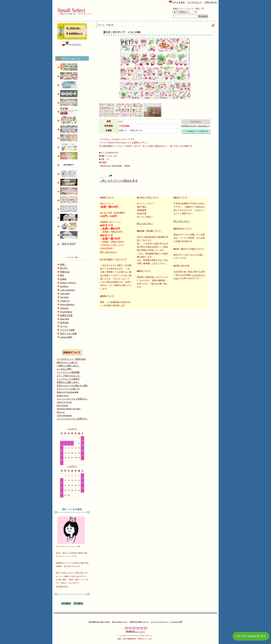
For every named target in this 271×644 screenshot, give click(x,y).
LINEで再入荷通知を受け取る (251, 636)
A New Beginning (64, 415)
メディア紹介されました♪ (69, 376)
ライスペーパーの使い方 (68, 389)
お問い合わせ (211, 2)
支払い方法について (120, 622)
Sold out (110, 25)
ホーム (101, 25)
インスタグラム (73, 44)
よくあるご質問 (64, 369)
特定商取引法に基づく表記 (99, 622)
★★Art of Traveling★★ (68, 392)
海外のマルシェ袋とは (67, 362)
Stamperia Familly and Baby (69, 409)
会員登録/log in (76, 34)
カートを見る (177, 2)
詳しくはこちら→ (109, 252)
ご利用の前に (74, 28)
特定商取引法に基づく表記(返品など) (196, 126)
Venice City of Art (64, 402)
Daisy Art (61, 412)
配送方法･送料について (139, 622)
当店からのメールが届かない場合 (72, 386)
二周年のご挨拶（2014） (68, 366)
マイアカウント (195, 2)
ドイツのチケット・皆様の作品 (71, 359)
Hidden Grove (63, 396)
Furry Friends (62, 405)
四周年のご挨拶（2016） (68, 382)
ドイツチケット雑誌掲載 (68, 372)
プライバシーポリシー (160, 622)
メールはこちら (62, 586)
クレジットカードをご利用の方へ (72, 399)
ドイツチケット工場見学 (68, 379)
